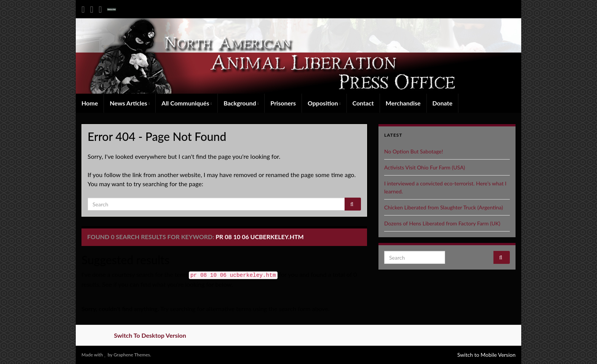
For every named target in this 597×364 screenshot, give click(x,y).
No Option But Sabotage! (414, 151)
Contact (363, 103)
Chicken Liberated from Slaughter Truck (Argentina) (444, 207)
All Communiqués (187, 103)
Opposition (324, 103)
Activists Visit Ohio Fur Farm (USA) (425, 167)
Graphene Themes (132, 355)
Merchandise (403, 103)
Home (90, 103)
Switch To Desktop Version (150, 335)
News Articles (130, 103)
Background (241, 103)
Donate (443, 103)
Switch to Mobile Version (486, 355)
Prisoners (283, 103)
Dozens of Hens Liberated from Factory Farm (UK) (442, 223)
